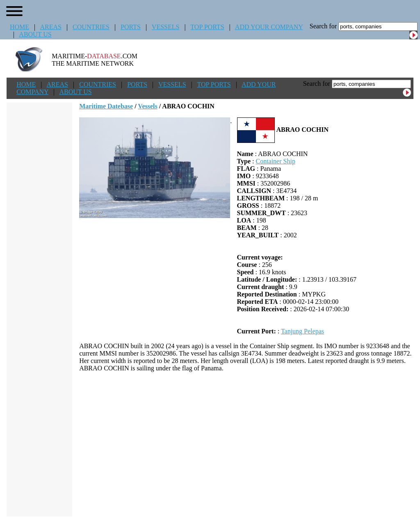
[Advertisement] (246, 444)
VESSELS (166, 27)
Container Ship (275, 161)
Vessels (147, 106)
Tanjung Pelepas (302, 331)
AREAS (50, 27)
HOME (19, 27)
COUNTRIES (91, 27)
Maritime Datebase (106, 106)
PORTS (131, 27)
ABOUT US (35, 34)
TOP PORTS (207, 27)
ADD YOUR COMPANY (269, 27)
